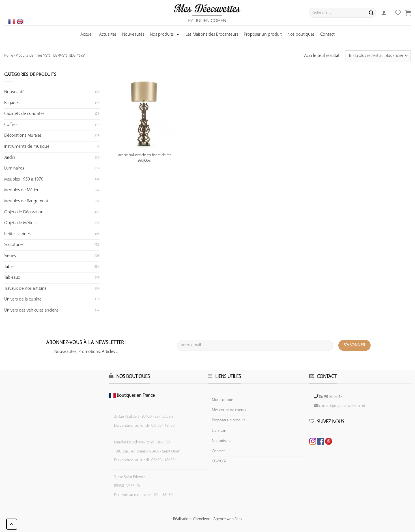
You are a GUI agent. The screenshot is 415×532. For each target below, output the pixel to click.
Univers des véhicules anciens (31, 310)
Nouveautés (133, 35)
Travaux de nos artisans (25, 289)
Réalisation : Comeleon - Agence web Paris (207, 519)
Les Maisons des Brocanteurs (212, 35)
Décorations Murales (23, 136)
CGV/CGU (220, 461)
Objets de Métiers (20, 223)
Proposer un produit (263, 35)
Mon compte (222, 400)
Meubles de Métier (21, 190)
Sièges (10, 256)
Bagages (12, 103)
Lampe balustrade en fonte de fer (144, 155)
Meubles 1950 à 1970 (24, 179)
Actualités (108, 35)
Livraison (219, 431)
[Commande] (378, 56)
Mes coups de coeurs (229, 410)
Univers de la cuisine (23, 299)
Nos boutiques (301, 35)
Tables (10, 267)
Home (9, 56)
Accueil (87, 35)
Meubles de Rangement (26, 201)
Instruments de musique (27, 147)
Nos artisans (222, 441)
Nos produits (165, 35)
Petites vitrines (17, 234)
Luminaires (14, 168)
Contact (327, 35)
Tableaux (12, 278)
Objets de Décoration (24, 212)
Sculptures (14, 245)
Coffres (11, 125)
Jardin (10, 158)
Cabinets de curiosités (24, 114)
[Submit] (371, 13)
